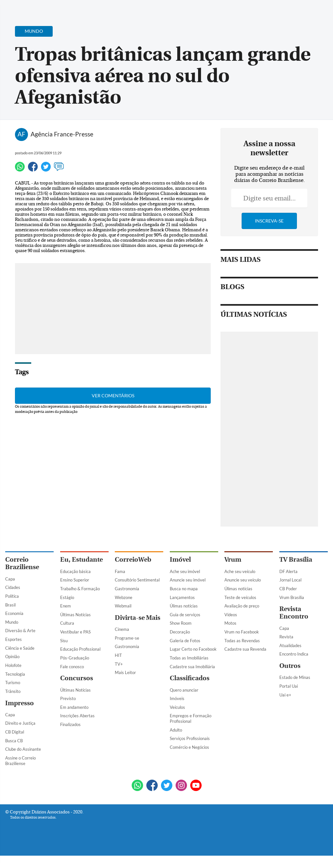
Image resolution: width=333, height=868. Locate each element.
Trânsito (13, 704)
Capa (10, 591)
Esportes (13, 652)
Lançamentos (182, 610)
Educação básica (75, 584)
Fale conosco (72, 679)
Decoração (180, 644)
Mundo (12, 634)
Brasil (10, 617)
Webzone (124, 610)
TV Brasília (296, 572)
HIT (118, 668)
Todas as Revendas (242, 653)
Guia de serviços (185, 627)
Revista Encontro (294, 625)
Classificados (190, 691)
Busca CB (14, 753)
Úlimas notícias (184, 619)
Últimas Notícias (75, 627)
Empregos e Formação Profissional (191, 731)
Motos (230, 636)
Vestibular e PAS (75, 644)
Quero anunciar (184, 702)
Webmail (123, 619)
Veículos (177, 720)
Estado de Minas (295, 690)
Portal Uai (289, 698)
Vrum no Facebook (242, 644)
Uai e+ (285, 707)
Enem (66, 619)
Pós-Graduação (75, 670)
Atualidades (290, 658)
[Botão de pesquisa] (37, 8)
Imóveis (177, 711)
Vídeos (231, 627)
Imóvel (180, 572)
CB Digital (15, 744)
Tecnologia (15, 686)
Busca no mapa (184, 601)
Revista (286, 649)
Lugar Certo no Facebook (193, 662)
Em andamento (74, 720)
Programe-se (127, 650)
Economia (14, 626)
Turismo (13, 695)
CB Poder (288, 601)
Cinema (122, 642)
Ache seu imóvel (185, 584)
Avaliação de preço (242, 619)
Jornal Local (290, 593)
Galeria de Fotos (185, 653)
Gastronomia (127, 601)
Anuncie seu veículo (243, 593)
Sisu (64, 653)
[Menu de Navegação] (17, 8)
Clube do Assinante (23, 762)
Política (12, 608)
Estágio (67, 610)
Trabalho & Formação (80, 601)
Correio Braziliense (22, 576)
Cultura (67, 636)
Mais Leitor (125, 685)
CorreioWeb (133, 572)
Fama (120, 584)
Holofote (13, 678)
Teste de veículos (240, 610)
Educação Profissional (80, 662)
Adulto (176, 742)
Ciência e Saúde (20, 660)
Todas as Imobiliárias (189, 670)
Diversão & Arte (20, 643)
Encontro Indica (294, 667)
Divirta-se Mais (138, 630)
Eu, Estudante (81, 572)
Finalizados (70, 737)
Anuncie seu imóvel (188, 593)
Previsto (68, 711)
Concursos (77, 691)
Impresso (20, 715)
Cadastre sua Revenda (245, 662)
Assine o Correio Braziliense (20, 773)
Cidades (13, 600)
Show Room (181, 636)
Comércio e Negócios (189, 759)
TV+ (119, 676)
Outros (290, 678)
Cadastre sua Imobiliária (192, 679)
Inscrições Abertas (77, 728)
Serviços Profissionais (190, 751)
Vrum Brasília (292, 610)
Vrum (233, 572)
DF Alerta (288, 584)
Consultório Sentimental (137, 593)
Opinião (12, 669)
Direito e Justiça (20, 736)
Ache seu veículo (240, 584)
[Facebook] (286, 11)
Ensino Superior (75, 593)
